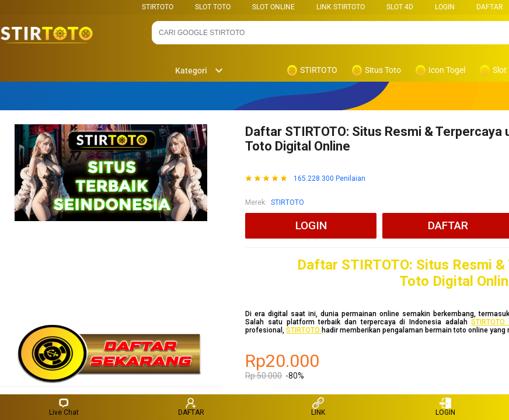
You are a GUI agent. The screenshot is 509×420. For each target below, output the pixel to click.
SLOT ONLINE (273, 7)
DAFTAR (489, 7)
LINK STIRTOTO (341, 7)
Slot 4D (400, 7)
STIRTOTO (158, 7)
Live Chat (64, 407)
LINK (318, 407)
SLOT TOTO (213, 7)
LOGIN (445, 7)
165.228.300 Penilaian (330, 179)
